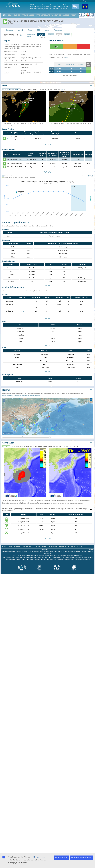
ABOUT (74, 15)
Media (47, 30)
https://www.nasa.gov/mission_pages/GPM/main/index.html (21, 396)
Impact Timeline (8, 129)
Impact (20, 30)
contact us (74, 1)
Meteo (30, 30)
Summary (9, 30)
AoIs (26, 222)
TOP (91, 85)
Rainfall (81, 64)
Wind (59, 64)
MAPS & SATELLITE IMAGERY (47, 15)
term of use (66, 1)
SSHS (63, 89)
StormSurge (8, 443)
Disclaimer (45, 550)
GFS (51, 34)
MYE (22, 311)
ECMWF (67, 34)
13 (8, 138)
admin (90, 1)
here (66, 57)
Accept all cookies (61, 858)
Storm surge (70, 64)
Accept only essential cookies (81, 858)
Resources (58, 30)
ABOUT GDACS (76, 547)
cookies (91, 550)
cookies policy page (38, 857)
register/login (83, 1)
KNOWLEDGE (64, 15)
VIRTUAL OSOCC (28, 15)
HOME (4, 15)
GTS (38, 30)
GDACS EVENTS (14, 15)
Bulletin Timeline (8, 150)
